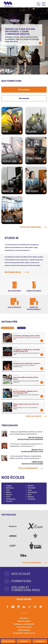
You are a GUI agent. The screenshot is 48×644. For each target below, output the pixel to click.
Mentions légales (24, 621)
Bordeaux (10, 488)
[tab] (24, 90)
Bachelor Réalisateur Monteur (30, 439)
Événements (21, 328)
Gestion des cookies (24, 627)
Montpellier (32, 492)
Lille (8, 490)
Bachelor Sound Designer (32, 464)
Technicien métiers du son (32, 452)
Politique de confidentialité (24, 624)
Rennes (31, 497)
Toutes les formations (33, 227)
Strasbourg (11, 499)
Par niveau (24, 98)
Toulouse (31, 499)
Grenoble (31, 488)
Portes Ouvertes (8, 641)
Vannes (9, 501)
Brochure (24, 641)
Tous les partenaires (34, 563)
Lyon (30, 490)
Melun (9, 492)
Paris (8, 497)
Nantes (9, 495)
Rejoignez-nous (17, 272)
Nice (30, 495)
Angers (9, 486)
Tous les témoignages (31, 468)
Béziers (31, 486)
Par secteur (24, 90)
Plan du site (24, 618)
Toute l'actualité (8, 328)
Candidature (40, 641)
